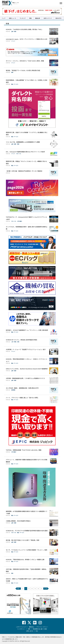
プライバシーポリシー (42, 627)
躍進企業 (38, 18)
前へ (18, 588)
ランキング (23, 18)
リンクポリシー (21, 629)
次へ (46, 588)
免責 (29, 629)
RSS (37, 631)
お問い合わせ (30, 631)
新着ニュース (12, 18)
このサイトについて (21, 627)
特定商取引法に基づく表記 (40, 629)
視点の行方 (58, 18)
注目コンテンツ (48, 18)
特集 (30, 18)
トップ (4, 18)
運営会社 (31, 627)
